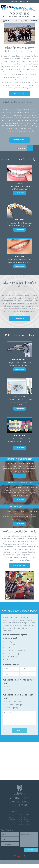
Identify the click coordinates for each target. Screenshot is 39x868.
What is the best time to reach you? (18, 696)
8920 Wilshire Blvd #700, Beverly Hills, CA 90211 (20, 16)
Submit (19, 730)
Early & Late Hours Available (19, 2)
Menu (6, 21)
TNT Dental (35, 862)
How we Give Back (19, 565)
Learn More (19, 318)
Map (34, 21)
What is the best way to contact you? (19, 681)
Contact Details (11, 665)
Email (25, 21)
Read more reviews (19, 140)
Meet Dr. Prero (19, 93)
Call (15, 21)
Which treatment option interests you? (15, 636)
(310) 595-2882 (21, 13)
